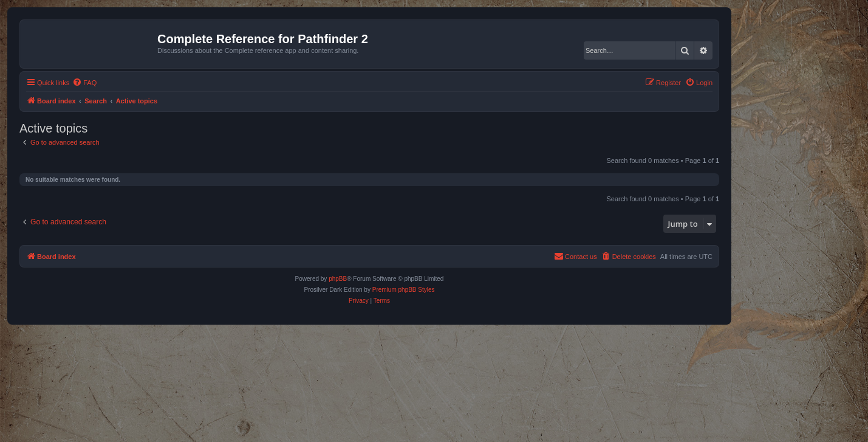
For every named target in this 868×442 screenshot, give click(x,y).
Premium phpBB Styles (404, 290)
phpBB (338, 279)
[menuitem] (84, 83)
